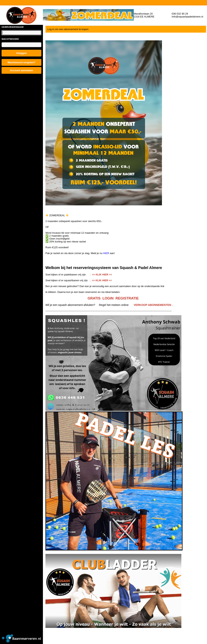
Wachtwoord (10, 39)
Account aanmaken (21, 70)
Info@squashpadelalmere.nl (187, 17)
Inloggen (21, 53)
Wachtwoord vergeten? (21, 62)
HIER (107, 253)
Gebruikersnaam (13, 27)
